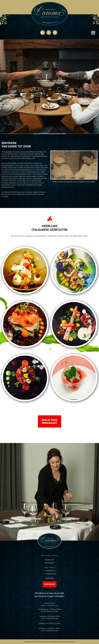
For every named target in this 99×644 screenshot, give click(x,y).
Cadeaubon (49, 578)
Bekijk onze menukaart (49, 421)
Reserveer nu (49, 584)
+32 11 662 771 (50, 567)
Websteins (62, 642)
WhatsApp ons (50, 571)
